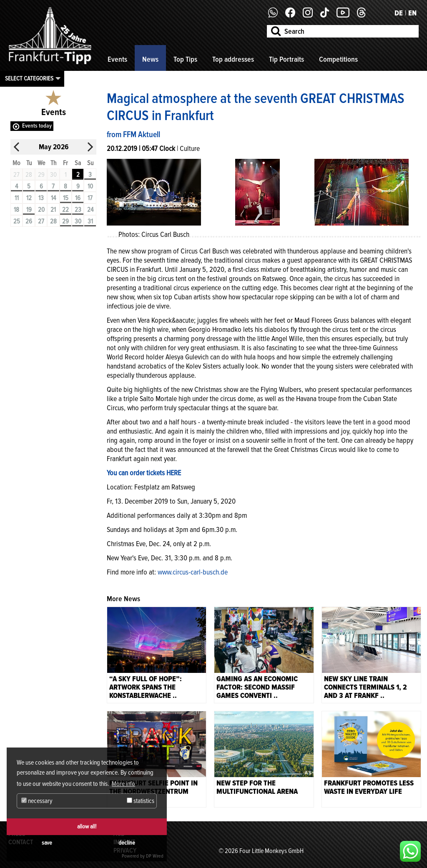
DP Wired (155, 856)
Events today (37, 126)
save (47, 843)
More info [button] (123, 784)
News (150, 59)
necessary (37, 801)
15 (66, 198)
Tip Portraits (286, 59)
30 (78, 221)
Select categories (29, 78)
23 (78, 210)
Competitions (338, 59)
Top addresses (233, 59)
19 (29, 210)
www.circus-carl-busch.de (193, 572)
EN (412, 13)
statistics (141, 801)
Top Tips (185, 59)
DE (399, 13)
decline (127, 843)
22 (65, 210)
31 (90, 221)
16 (78, 198)
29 (65, 221)
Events (117, 59)
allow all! (87, 827)
